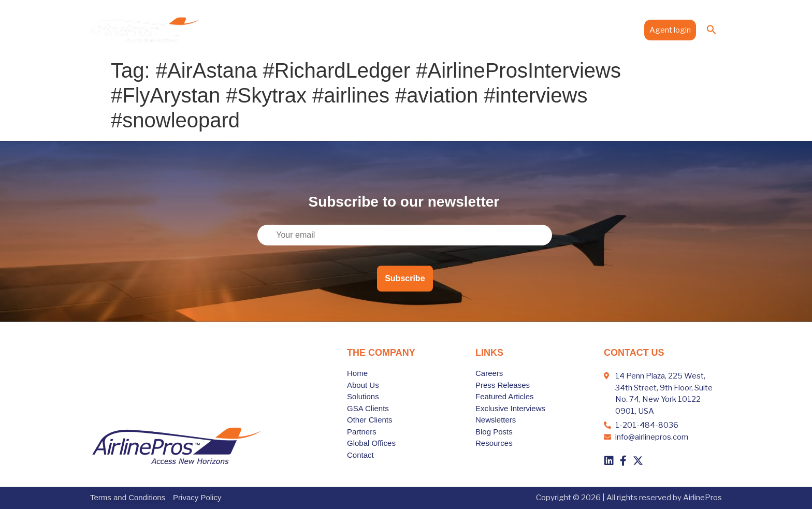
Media (581, 30)
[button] (712, 30)
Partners (481, 30)
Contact (620, 30)
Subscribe (405, 278)
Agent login (670, 30)
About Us (350, 30)
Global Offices (532, 30)
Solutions (396, 30)
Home (312, 30)
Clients (440, 30)
